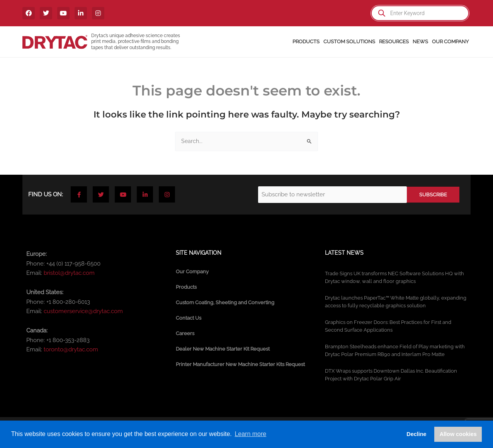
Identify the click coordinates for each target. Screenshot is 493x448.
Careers (185, 333)
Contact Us (189, 318)
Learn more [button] (250, 434)
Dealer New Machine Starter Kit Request (223, 349)
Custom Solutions (349, 42)
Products (306, 42)
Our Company (450, 42)
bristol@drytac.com (69, 273)
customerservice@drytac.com (83, 311)
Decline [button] (416, 434)
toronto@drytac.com (71, 349)
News (420, 42)
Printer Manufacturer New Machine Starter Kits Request (240, 364)
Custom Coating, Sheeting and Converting (225, 302)
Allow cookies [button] (458, 434)
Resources (394, 42)
